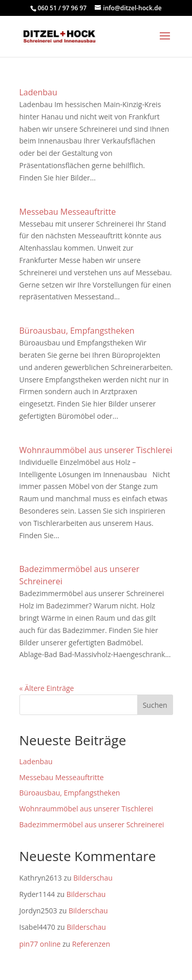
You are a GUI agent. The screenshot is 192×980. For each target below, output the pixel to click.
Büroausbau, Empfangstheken (77, 331)
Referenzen (91, 944)
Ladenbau (38, 92)
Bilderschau (93, 878)
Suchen (155, 705)
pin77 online (40, 944)
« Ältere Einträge (47, 688)
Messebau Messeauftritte (68, 212)
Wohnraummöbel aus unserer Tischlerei (96, 450)
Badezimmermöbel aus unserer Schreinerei (92, 824)
